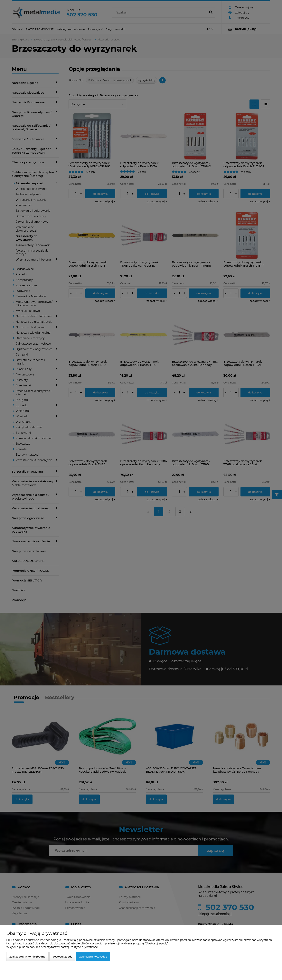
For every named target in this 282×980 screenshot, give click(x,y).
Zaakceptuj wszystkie (93, 957)
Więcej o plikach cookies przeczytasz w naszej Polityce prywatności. (53, 947)
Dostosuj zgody (62, 957)
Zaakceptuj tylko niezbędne (27, 957)
